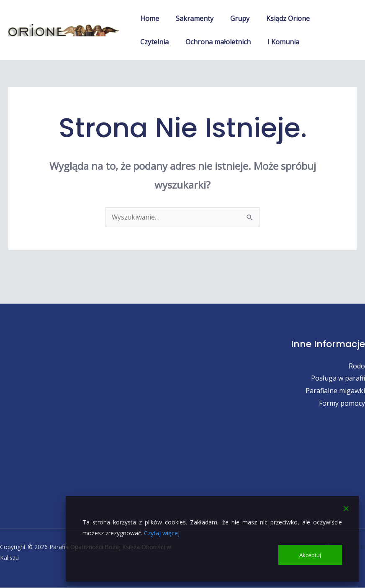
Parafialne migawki (335, 391)
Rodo (357, 366)
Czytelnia (326, 18)
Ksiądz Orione (276, 18)
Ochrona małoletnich (171, 42)
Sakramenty (190, 18)
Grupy (231, 18)
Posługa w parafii (338, 378)
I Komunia (233, 42)
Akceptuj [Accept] (311, 554)
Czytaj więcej (162, 532)
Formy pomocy (342, 404)
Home (148, 18)
